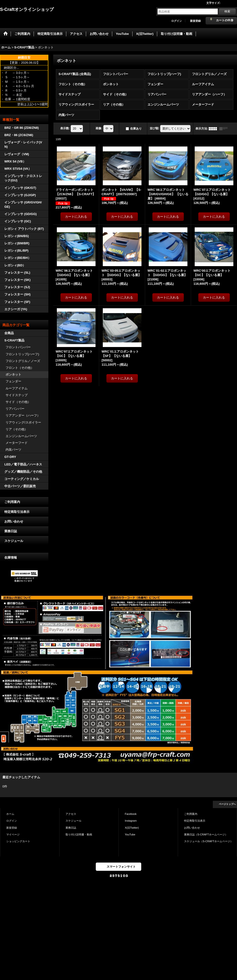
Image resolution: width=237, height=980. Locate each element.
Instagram (131, 821)
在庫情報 (11, 558)
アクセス (71, 814)
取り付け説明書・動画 (79, 834)
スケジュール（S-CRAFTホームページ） (208, 841)
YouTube (130, 834)
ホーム (10, 814)
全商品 (9, 333)
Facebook (131, 814)
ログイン (177, 21)
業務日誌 (11, 531)
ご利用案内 (12, 502)
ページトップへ (227, 804)
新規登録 (195, 21)
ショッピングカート (18, 841)
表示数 (65, 128)
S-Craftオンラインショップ (27, 9)
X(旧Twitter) (132, 828)
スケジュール (14, 541)
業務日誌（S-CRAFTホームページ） (206, 834)
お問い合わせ (14, 521)
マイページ (13, 834)
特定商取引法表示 (17, 512)
